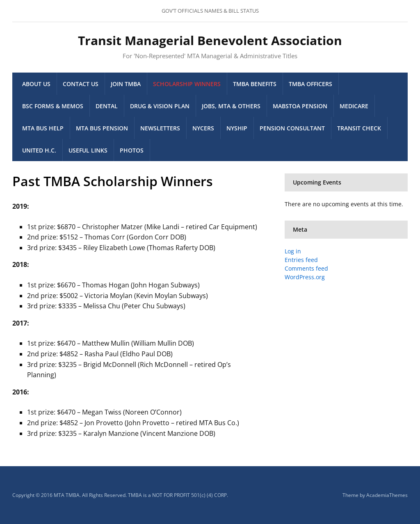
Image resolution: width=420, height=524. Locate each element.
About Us (36, 84)
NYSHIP (237, 128)
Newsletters (160, 128)
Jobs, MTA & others (231, 106)
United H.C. (39, 150)
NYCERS (203, 128)
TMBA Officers (310, 84)
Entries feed (301, 260)
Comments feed (306, 268)
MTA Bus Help (43, 128)
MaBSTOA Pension (300, 106)
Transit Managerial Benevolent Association (210, 40)
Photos (132, 150)
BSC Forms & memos (53, 106)
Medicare (354, 106)
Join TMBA (126, 84)
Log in (293, 251)
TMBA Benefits (255, 84)
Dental (107, 106)
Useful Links (88, 150)
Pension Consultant (292, 128)
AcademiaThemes (387, 495)
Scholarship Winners (187, 84)
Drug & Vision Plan (160, 106)
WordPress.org (305, 277)
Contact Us (81, 84)
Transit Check (359, 128)
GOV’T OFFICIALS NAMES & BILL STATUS (210, 11)
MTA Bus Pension (102, 128)
